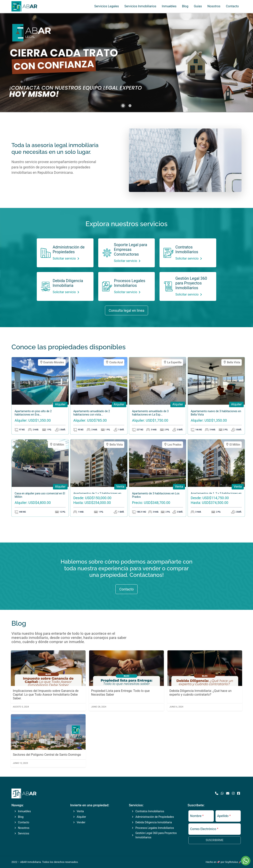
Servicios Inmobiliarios (140, 6)
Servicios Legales (107, 6)
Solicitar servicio (67, 259)
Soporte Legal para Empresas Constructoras (130, 249)
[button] (123, 106)
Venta (80, 811)
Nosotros (214, 6)
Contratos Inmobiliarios (187, 249)
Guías (198, 6)
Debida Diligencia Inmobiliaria (68, 283)
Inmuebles (169, 6)
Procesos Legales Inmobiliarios (130, 283)
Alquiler (81, 817)
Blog (185, 6)
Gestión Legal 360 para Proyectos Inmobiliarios (191, 283)
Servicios (24, 833)
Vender (81, 822)
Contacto (232, 6)
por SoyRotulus (231, 862)
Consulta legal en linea (126, 310)
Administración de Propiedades (68, 249)
